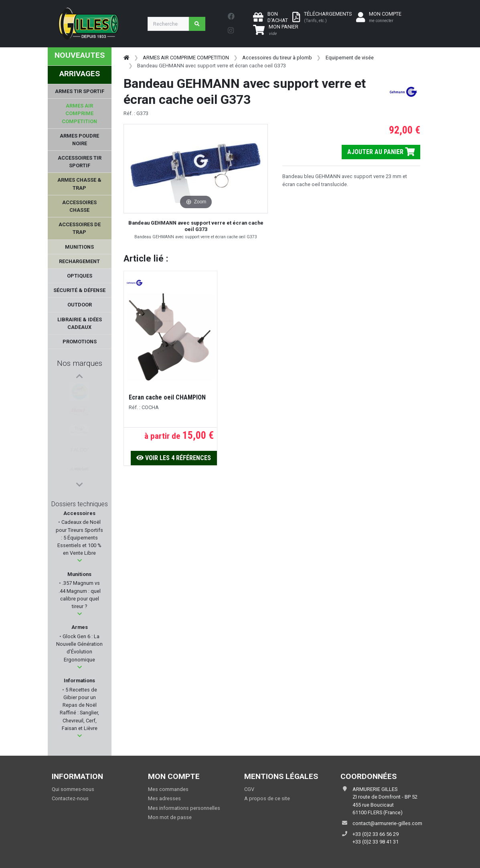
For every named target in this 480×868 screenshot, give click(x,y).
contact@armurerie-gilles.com (387, 823)
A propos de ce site (267, 798)
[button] (80, 561)
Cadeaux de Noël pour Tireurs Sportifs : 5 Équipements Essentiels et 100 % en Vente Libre (79, 537)
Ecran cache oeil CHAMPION (167, 397)
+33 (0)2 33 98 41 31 (376, 842)
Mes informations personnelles (184, 808)
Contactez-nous (70, 798)
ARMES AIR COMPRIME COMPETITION (186, 58)
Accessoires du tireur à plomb (277, 58)
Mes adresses (164, 798)
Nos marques (80, 363)
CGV (249, 789)
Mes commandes (168, 789)
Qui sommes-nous (73, 789)
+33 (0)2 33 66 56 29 (376, 834)
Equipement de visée (350, 58)
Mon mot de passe (170, 817)
